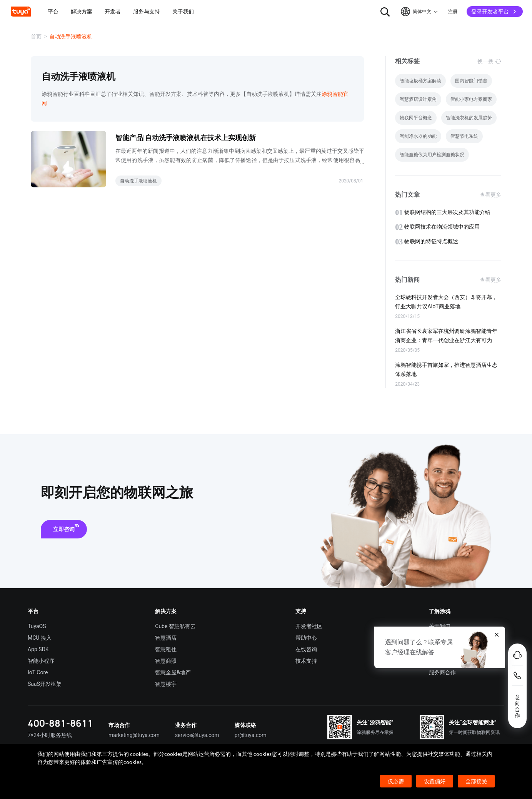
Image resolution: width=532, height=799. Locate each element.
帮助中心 (306, 638)
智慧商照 (166, 661)
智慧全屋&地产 (173, 672)
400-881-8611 (60, 723)
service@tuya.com (197, 735)
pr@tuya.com (251, 735)
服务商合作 (442, 672)
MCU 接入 (40, 638)
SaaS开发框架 (45, 684)
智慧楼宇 (166, 684)
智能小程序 (41, 661)
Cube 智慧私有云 (175, 626)
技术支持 (306, 661)
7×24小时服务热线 (50, 735)
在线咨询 (306, 649)
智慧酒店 (166, 638)
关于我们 (440, 626)
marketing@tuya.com (134, 735)
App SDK (38, 649)
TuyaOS (37, 626)
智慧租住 (166, 649)
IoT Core (38, 672)
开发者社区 (309, 626)
